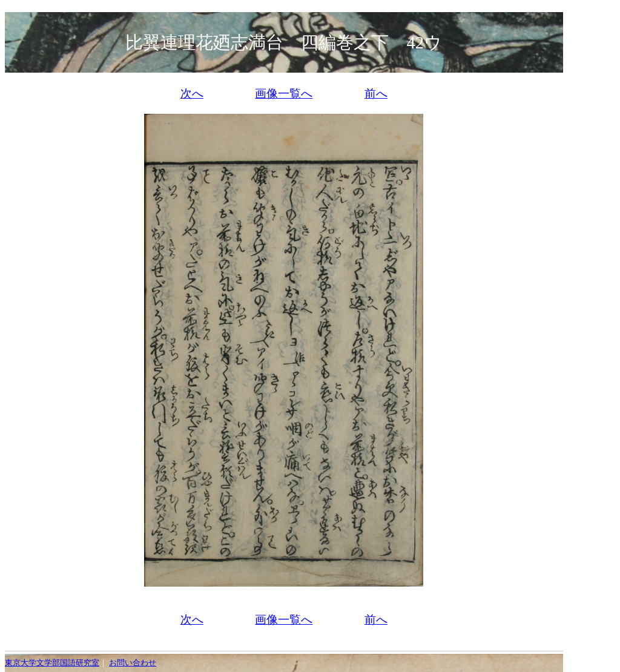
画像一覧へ (284, 94)
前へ (376, 94)
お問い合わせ (133, 663)
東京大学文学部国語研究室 (52, 663)
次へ (192, 94)
